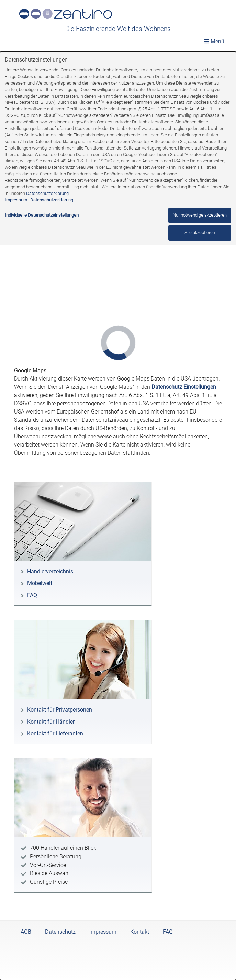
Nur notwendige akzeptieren (200, 215)
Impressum (16, 200)
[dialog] (118, 516)
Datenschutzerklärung (47, 193)
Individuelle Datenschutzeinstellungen (42, 215)
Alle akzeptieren (200, 233)
